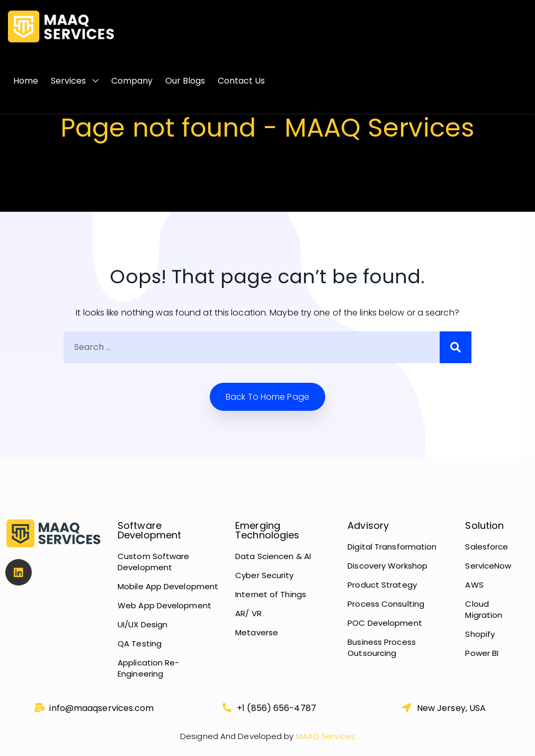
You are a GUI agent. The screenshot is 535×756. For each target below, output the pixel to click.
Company (132, 81)
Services (68, 81)
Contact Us (241, 81)
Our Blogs (185, 81)
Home (26, 81)
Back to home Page (267, 397)
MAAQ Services (324, 736)
